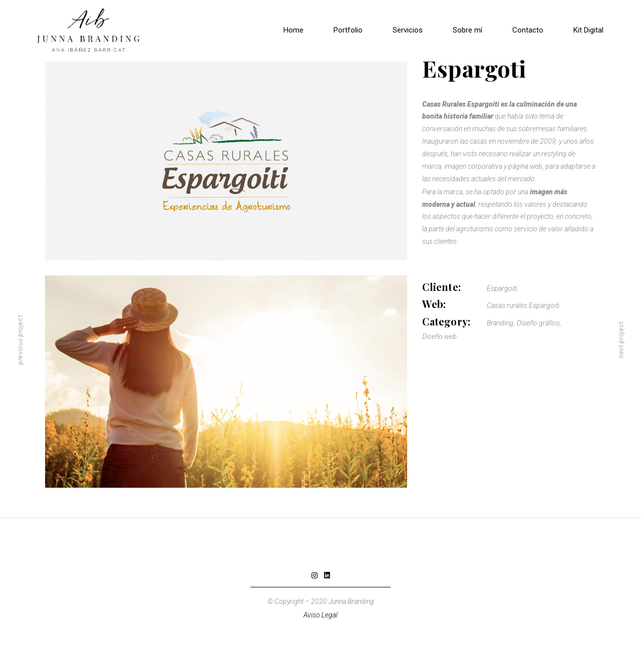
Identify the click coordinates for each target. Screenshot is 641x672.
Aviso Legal (320, 615)
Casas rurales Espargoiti (523, 305)
